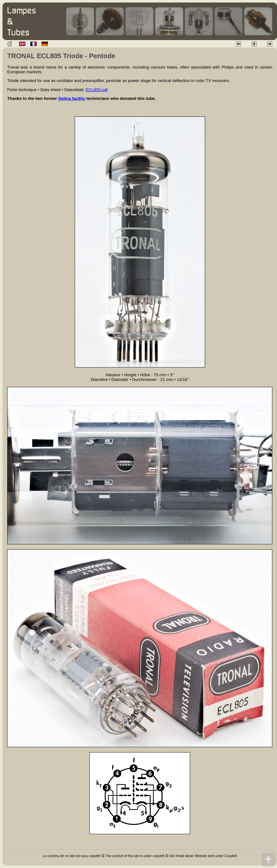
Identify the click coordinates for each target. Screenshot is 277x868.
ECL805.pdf (97, 90)
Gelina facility (72, 98)
